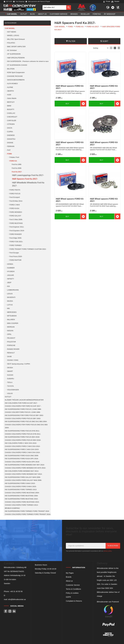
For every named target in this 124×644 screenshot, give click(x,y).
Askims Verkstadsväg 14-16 (15, 575)
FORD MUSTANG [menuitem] (16, 223)
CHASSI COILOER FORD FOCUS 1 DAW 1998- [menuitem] (23, 412)
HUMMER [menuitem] (11, 268)
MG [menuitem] (8, 308)
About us (69, 581)
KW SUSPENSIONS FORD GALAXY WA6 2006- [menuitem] (23, 477)
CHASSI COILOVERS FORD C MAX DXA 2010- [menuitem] (23, 446)
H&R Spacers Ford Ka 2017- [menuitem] (25, 179)
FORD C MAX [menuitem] (15, 205)
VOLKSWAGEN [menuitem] (13, 390)
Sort (105, 41)
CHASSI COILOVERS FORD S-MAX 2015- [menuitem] (21, 487)
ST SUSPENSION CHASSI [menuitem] (17, 65)
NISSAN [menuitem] (10, 331)
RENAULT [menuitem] (11, 353)
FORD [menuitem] (10, 154)
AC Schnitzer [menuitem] (12, 50)
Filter (72, 41)
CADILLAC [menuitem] (11, 113)
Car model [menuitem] (12, 14)
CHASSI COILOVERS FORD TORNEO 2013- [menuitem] (22, 505)
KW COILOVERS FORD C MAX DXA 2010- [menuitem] (21, 443)
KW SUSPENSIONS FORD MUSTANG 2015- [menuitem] (21, 499)
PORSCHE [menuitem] (11, 345)
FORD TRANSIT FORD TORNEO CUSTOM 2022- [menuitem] (28, 249)
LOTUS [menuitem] (10, 305)
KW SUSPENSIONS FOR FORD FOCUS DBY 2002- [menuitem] (24, 415)
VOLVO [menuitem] (10, 393)
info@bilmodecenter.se (17, 599)
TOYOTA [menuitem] (10, 386)
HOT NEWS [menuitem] (12, 32)
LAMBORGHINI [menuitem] (13, 290)
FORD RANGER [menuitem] (15, 234)
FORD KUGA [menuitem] (14, 208)
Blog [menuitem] (33, 14)
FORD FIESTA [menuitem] (15, 190)
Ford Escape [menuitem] (14, 253)
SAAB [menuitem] (9, 356)
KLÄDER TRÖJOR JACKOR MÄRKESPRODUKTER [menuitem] (24, 400)
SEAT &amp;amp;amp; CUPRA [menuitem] (19, 364)
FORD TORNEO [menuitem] (15, 245)
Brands (69, 577)
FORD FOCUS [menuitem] (15, 194)
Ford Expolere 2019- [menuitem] (17, 231)
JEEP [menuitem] (9, 283)
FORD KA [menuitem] (13, 161)
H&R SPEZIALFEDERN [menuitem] (16, 58)
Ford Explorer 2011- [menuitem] (17, 227)
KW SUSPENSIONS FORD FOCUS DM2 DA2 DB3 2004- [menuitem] (26, 421)
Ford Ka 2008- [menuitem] (17, 168)
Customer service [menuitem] (59, 14)
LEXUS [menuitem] (10, 294)
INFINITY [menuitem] (11, 279)
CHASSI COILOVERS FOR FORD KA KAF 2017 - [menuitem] (23, 406)
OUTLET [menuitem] (24, 14)
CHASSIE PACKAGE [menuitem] (15, 76)
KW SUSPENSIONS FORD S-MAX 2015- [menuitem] (20, 483)
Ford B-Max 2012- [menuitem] (16, 201)
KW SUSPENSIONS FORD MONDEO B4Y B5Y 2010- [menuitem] (25, 465)
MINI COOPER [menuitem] (13, 323)
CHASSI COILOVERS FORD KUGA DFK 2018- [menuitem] (22, 462)
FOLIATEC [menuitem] (11, 43)
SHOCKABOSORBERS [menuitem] (16, 80)
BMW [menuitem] (9, 106)
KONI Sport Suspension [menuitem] (16, 72)
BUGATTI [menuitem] (11, 109)
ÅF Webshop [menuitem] (110, 14)
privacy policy (108, 551)
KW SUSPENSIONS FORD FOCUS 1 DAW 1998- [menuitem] (23, 409)
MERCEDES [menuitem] (12, 312)
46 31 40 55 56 (17, 591)
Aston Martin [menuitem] (12, 98)
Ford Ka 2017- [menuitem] (17, 172)
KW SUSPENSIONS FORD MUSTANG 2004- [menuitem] (21, 496)
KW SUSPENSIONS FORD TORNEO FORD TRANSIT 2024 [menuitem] (27, 511)
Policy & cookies (72, 593)
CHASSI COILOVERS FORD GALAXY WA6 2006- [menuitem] (23, 480)
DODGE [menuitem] (10, 143)
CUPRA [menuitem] (10, 132)
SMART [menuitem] (10, 371)
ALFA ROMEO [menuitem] (12, 84)
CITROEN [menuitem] (11, 124)
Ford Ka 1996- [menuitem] (17, 164)
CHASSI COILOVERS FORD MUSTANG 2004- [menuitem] (22, 493)
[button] (113, 7)
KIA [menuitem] (8, 286)
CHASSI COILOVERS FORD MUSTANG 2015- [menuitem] (22, 502)
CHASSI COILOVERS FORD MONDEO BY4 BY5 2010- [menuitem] (25, 468)
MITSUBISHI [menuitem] (12, 316)
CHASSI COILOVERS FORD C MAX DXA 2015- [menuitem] (23, 452)
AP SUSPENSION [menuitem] (14, 54)
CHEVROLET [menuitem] (12, 117)
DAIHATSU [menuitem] (11, 139)
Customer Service (73, 585)
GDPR (68, 597)
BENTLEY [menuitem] (11, 102)
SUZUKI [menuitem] (10, 375)
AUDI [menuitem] (9, 95)
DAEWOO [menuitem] (11, 135)
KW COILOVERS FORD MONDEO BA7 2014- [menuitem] (22, 471)
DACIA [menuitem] (10, 128)
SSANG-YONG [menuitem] (13, 360)
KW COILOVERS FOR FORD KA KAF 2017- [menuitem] (21, 403)
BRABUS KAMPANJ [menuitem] (12, 508)
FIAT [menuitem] (9, 150)
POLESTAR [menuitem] (12, 342)
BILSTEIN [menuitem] (11, 69)
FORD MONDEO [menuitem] (16, 212)
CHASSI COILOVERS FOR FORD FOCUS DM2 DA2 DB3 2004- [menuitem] (26, 426)
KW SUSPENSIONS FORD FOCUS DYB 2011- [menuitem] (22, 431)
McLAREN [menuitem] (11, 320)
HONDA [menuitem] (10, 264)
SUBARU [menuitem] (11, 379)
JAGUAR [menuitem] (10, 275)
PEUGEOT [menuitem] (11, 338)
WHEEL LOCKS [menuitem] (13, 35)
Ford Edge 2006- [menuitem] (16, 238)
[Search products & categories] (54, 7)
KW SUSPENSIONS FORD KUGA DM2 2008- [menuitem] (22, 456)
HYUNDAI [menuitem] (11, 271)
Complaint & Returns (74, 601)
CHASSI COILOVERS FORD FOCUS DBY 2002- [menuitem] (23, 418)
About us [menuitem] (42, 14)
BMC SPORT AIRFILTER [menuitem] (16, 47)
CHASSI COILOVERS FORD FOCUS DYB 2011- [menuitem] (23, 434)
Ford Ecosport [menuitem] (15, 197)
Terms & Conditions (73, 589)
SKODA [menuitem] (10, 368)
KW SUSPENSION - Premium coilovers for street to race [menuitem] (28, 61)
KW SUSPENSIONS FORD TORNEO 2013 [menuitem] (21, 490)
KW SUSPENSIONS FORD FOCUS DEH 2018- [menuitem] (22, 437)
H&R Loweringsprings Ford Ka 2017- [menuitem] (28, 175)
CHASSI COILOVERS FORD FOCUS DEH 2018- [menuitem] (23, 440)
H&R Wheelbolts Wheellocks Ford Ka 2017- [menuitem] (28, 184)
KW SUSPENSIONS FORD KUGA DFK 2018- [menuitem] (22, 459)
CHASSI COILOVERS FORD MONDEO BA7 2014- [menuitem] (24, 474)
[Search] (69, 7)
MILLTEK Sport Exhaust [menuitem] (16, 39)
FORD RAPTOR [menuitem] (15, 260)
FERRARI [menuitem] (11, 146)
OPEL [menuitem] (9, 334)
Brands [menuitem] (74, 14)
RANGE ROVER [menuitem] (13, 349)
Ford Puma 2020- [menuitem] (16, 256)
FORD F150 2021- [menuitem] (16, 242)
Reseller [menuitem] (85, 14)
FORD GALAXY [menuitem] (15, 216)
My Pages (70, 573)
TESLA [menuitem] (10, 382)
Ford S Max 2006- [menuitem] (16, 219)
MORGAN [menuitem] (11, 327)
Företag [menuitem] (97, 14)
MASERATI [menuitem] (11, 297)
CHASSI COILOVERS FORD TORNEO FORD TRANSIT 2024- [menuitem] (28, 514)
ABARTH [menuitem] (10, 91)
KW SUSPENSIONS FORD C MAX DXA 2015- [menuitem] (22, 449)
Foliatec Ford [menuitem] (14, 157)
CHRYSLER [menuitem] (12, 121)
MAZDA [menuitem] (10, 301)
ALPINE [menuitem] (10, 87)
